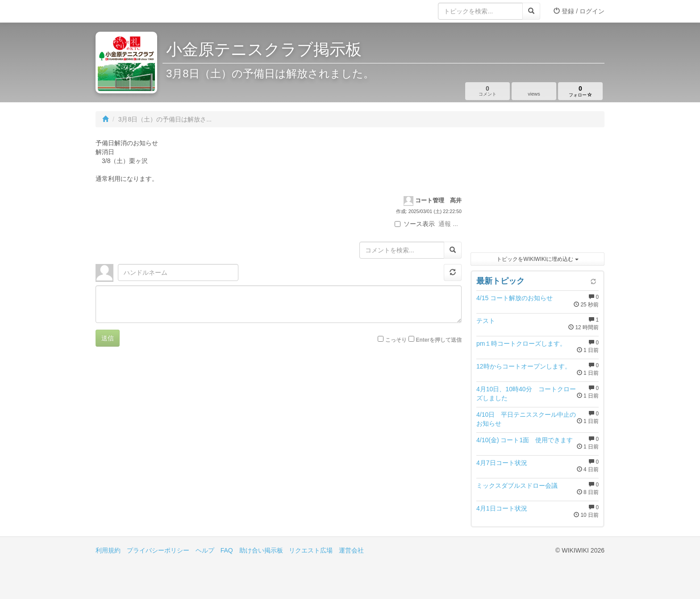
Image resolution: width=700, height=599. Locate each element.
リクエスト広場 (311, 550)
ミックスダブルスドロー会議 (517, 486)
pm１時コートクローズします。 (521, 343)
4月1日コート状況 (502, 508)
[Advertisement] (537, 192)
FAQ (227, 550)
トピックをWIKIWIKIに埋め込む (537, 259)
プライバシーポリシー (158, 550)
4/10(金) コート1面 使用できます (525, 440)
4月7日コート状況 (505, 463)
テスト (486, 321)
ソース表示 (415, 224)
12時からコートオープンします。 (524, 366)
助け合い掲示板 (261, 550)
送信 (108, 338)
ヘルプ (205, 550)
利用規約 (108, 550)
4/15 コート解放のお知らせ (515, 298)
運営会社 (351, 550)
